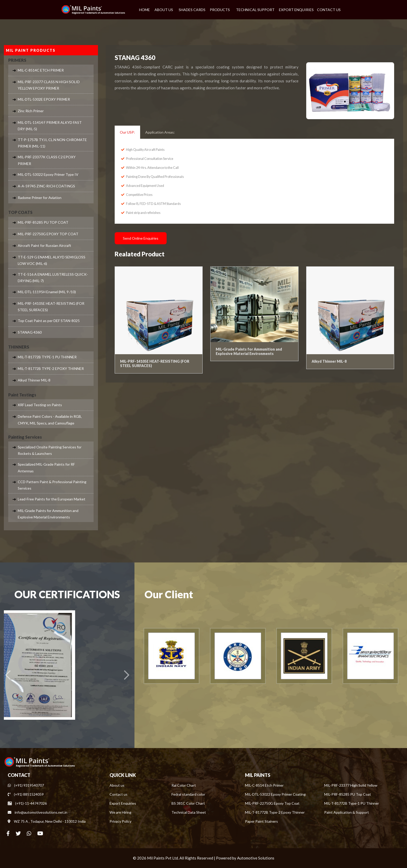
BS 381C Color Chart (188, 803)
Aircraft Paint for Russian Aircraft (44, 245)
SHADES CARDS (192, 10)
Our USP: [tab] (127, 132)
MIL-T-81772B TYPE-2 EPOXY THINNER (51, 368)
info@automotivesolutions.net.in (38, 812)
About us (117, 785)
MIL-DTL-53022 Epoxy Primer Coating (275, 794)
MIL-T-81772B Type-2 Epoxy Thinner (275, 812)
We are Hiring (120, 812)
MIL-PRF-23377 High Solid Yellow (351, 785)
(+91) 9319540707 (26, 785)
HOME (144, 10)
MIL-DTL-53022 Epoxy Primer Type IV (48, 174)
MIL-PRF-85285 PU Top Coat (348, 794)
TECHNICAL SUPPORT (255, 10)
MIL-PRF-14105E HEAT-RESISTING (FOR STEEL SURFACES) (51, 307)
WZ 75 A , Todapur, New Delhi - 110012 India (47, 821)
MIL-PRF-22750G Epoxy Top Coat (272, 803)
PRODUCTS (220, 10)
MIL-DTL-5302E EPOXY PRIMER (44, 99)
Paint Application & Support (347, 812)
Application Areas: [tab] (160, 132)
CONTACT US (329, 10)
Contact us (119, 794)
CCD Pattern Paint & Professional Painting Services (52, 485)
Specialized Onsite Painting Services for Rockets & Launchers (50, 450)
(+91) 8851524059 (26, 794)
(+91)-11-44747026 (27, 803)
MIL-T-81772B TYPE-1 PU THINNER (47, 357)
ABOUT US (164, 10)
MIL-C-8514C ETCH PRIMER (41, 70)
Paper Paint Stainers (261, 821)
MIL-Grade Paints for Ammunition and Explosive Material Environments (48, 514)
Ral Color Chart (184, 785)
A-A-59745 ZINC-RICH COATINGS (46, 186)
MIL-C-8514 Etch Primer (264, 785)
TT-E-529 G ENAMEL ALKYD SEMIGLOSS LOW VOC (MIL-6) (52, 260)
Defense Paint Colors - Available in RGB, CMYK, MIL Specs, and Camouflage (50, 420)
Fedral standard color (188, 794)
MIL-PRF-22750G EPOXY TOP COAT (48, 234)
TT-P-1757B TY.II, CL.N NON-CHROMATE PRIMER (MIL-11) (52, 143)
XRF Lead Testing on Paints (40, 405)
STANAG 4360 (30, 332)
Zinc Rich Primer (31, 111)
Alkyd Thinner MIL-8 (34, 380)
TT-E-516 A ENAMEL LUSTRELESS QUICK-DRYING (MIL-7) (53, 277)
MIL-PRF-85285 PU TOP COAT (43, 222)
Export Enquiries (123, 803)
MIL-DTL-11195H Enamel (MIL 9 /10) (47, 292)
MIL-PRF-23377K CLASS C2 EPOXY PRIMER (47, 160)
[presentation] (8, 675)
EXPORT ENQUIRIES (296, 10)
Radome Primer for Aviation (40, 198)
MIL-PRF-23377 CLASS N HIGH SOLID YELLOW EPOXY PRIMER (49, 85)
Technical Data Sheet (189, 812)
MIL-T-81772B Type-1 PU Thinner (352, 803)
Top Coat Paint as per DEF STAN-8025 (49, 321)
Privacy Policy (120, 821)
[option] (171, 656)
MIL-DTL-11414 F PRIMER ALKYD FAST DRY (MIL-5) (50, 126)
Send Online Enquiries (141, 238)
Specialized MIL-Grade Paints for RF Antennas (46, 467)
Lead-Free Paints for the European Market (52, 499)
